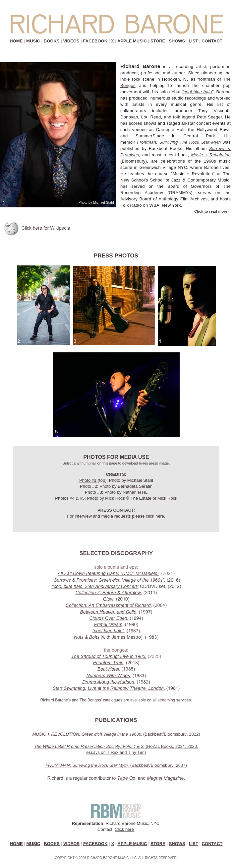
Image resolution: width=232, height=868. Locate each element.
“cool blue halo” (198, 92)
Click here (124, 829)
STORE (158, 41)
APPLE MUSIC (132, 41)
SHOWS (177, 41)
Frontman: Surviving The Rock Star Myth (179, 142)
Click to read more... (212, 211)
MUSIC (33, 41)
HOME (16, 41)
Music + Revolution (211, 155)
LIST (193, 41)
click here (155, 516)
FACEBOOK (95, 41)
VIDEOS (71, 41)
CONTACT (212, 41)
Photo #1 (88, 480)
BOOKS (52, 41)
